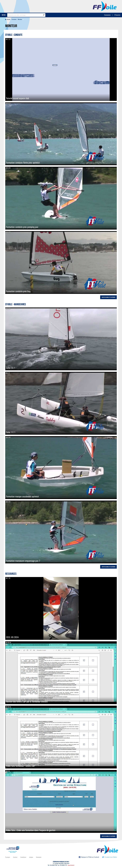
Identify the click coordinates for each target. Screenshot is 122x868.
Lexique (31, 857)
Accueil (8, 19)
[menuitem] (8, 19)
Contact (15, 857)
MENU (4, 15)
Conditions (23, 857)
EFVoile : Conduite (14, 35)
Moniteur (20, 19)
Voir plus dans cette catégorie (109, 297)
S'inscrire (117, 15)
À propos (8, 857)
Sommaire (39, 857)
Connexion (107, 15)
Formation (14, 19)
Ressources (11, 574)
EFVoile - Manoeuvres (16, 305)
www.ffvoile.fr (71, 865)
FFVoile (105, 6)
